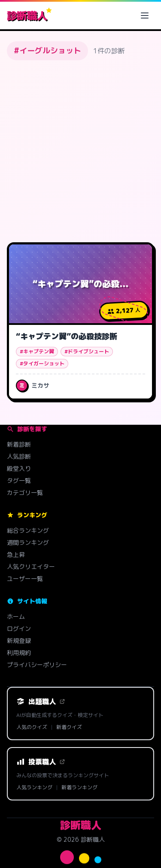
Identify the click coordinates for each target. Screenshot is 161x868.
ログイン (19, 629)
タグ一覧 (19, 480)
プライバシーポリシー (37, 665)
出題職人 (41, 701)
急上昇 (16, 554)
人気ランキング (34, 788)
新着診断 (19, 444)
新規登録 (19, 641)
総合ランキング (28, 530)
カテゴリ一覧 (25, 493)
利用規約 (19, 653)
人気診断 (19, 456)
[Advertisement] (80, 151)
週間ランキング (28, 542)
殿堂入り (19, 468)
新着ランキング (79, 788)
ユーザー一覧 (25, 579)
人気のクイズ (32, 727)
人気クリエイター (31, 567)
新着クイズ (69, 727)
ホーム (16, 616)
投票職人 (41, 762)
